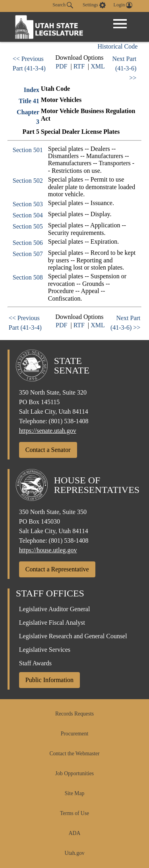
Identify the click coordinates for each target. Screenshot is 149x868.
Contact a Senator (48, 450)
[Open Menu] (120, 24)
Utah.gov (74, 853)
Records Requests (74, 714)
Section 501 (28, 150)
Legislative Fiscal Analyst (52, 623)
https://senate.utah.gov (48, 431)
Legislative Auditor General (55, 609)
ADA (74, 833)
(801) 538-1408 (69, 421)
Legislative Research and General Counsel (73, 636)
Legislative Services (45, 650)
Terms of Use (74, 813)
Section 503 (28, 204)
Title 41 (29, 101)
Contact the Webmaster (74, 754)
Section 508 (28, 277)
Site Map (74, 793)
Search (63, 5)
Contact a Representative (57, 569)
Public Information (49, 680)
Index (32, 90)
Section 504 (28, 215)
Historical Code (117, 46)
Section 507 (28, 254)
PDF (61, 66)
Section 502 (28, 181)
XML (98, 66)
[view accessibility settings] (94, 5)
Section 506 (28, 243)
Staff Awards (35, 663)
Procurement (74, 734)
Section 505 (28, 226)
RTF (79, 66)
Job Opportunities (74, 773)
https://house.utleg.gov (48, 550)
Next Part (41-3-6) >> (124, 68)
